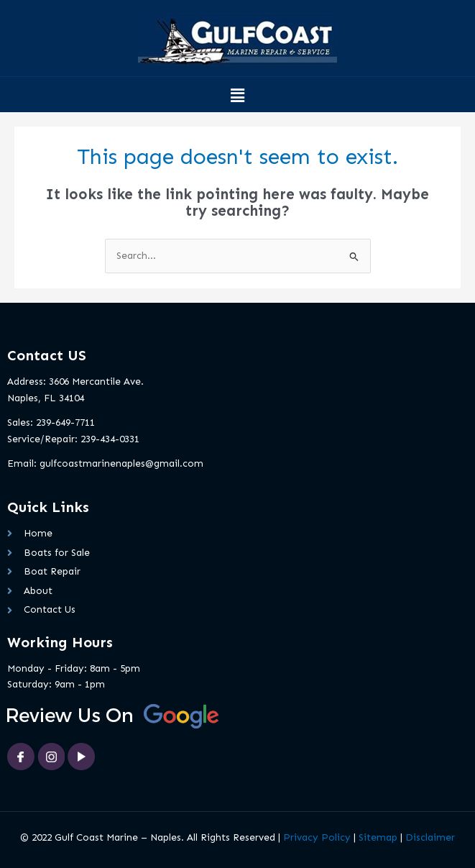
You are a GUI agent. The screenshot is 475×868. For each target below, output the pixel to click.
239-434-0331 (110, 439)
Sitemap (378, 837)
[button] (237, 96)
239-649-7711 (65, 422)
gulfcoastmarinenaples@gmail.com (121, 463)
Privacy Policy (317, 837)
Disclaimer (430, 837)
